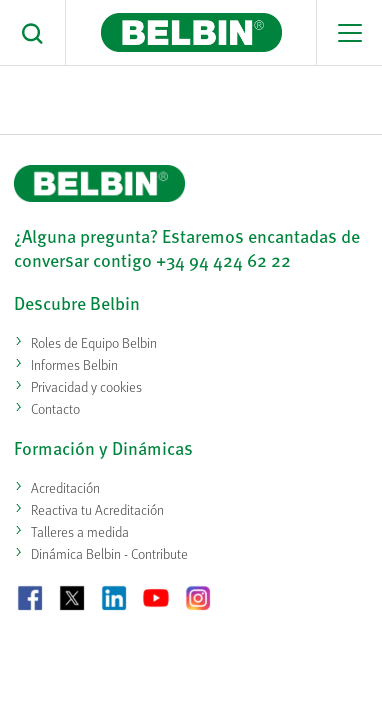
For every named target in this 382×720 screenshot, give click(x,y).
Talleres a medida (80, 531)
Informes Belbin (74, 364)
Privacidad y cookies (86, 386)
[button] (33, 33)
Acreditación (65, 487)
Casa (93, 94)
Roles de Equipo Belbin (94, 342)
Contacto (55, 408)
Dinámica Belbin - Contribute (109, 553)
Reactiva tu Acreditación (97, 509)
